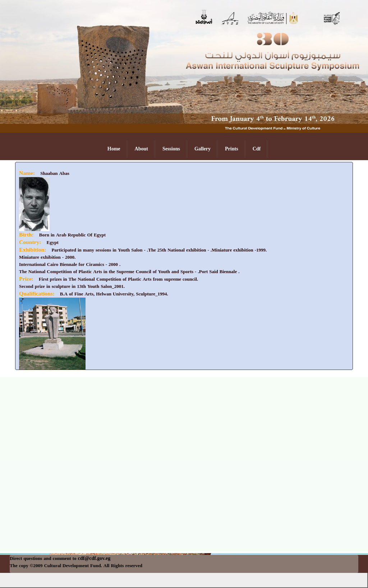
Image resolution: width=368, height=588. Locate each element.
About (141, 149)
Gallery (203, 149)
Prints (232, 149)
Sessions (171, 149)
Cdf (257, 149)
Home (114, 149)
